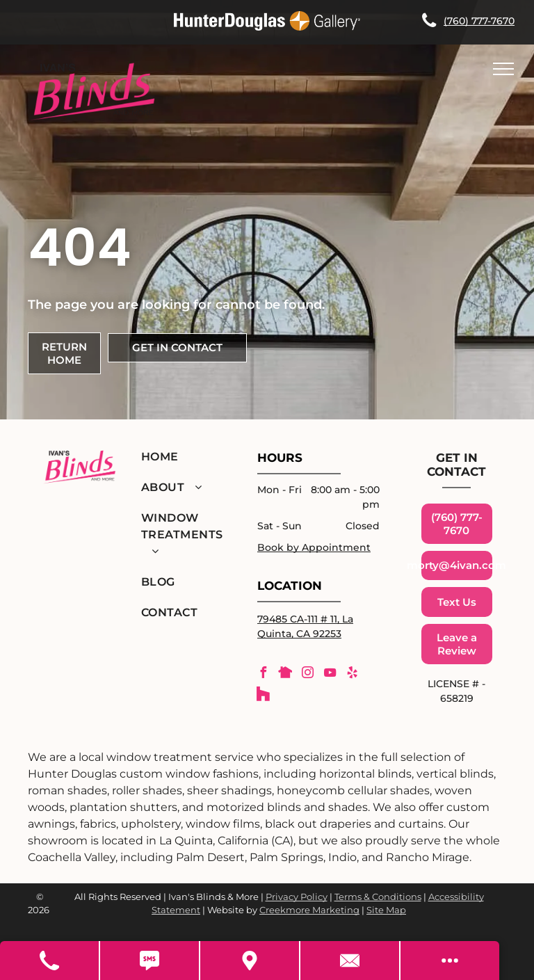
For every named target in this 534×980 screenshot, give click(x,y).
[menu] (503, 69)
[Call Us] (50, 961)
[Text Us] (150, 961)
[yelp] (352, 674)
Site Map (386, 910)
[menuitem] (183, 457)
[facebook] (263, 674)
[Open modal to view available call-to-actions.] (450, 961)
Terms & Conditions (378, 897)
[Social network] (285, 674)
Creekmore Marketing (309, 910)
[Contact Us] (350, 961)
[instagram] (307, 674)
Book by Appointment (314, 547)
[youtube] (330, 674)
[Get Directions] (250, 961)
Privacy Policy (297, 897)
